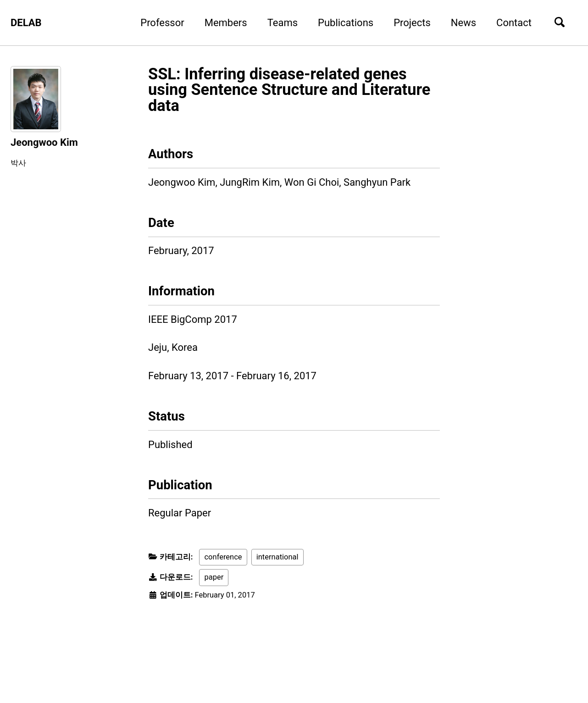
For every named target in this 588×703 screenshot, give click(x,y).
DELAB (26, 23)
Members (226, 23)
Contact (514, 23)
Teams (283, 23)
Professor (162, 23)
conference (223, 557)
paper (214, 577)
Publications (346, 23)
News (463, 23)
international (277, 557)
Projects (412, 23)
